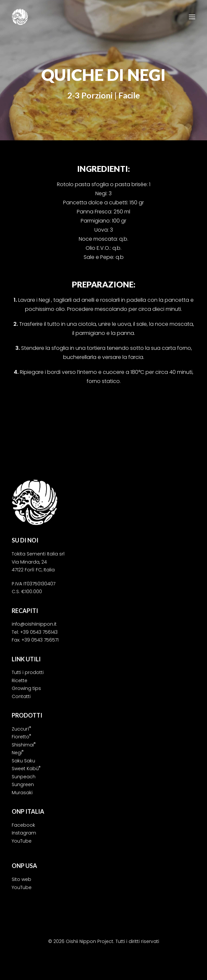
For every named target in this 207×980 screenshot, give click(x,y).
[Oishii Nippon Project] (20, 17)
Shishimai (24, 745)
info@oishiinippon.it (34, 624)
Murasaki (22, 793)
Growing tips (26, 688)
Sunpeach (24, 777)
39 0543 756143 (40, 632)
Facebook (23, 825)
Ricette (20, 681)
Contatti (21, 696)
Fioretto (21, 737)
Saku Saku (23, 761)
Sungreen (23, 784)
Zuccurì (21, 729)
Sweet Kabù (26, 769)
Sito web (21, 879)
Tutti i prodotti (28, 672)
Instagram (24, 833)
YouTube (22, 841)
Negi (18, 753)
